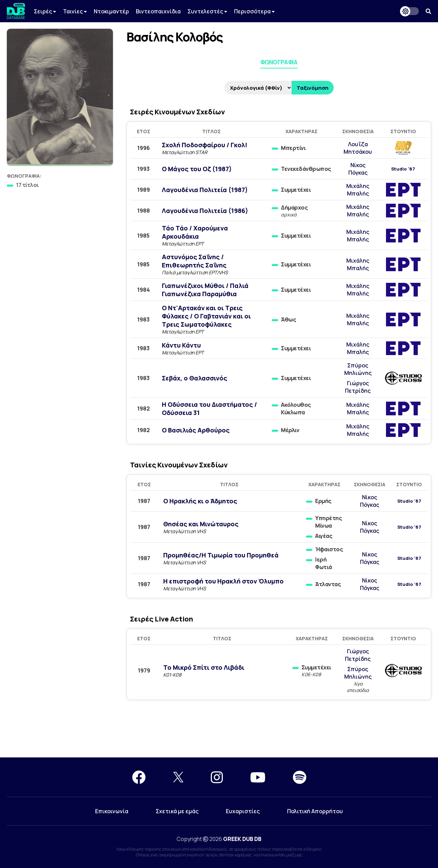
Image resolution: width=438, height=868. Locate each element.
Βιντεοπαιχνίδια (158, 11)
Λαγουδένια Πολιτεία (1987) (205, 190)
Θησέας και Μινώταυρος (201, 524)
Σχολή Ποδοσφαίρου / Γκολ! (205, 145)
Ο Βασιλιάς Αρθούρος (196, 430)
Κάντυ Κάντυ (181, 345)
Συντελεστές (207, 11)
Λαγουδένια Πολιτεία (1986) (205, 211)
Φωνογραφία (279, 62)
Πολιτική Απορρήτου (315, 811)
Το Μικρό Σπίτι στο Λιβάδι (204, 667)
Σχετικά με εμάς (177, 811)
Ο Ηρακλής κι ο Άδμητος (200, 501)
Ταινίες (75, 11)
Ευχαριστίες (243, 811)
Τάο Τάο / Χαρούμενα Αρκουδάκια (195, 232)
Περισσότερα (254, 11)
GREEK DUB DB (242, 839)
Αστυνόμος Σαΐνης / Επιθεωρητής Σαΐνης (194, 261)
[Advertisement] (219, 733)
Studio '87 (403, 169)
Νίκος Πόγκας (358, 169)
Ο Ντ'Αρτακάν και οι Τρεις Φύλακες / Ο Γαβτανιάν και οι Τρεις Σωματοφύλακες (206, 316)
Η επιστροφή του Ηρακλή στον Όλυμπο (223, 581)
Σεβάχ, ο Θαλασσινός (195, 378)
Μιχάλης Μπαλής (358, 190)
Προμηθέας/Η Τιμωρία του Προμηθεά (221, 555)
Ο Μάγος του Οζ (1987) (197, 169)
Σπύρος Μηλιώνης (358, 369)
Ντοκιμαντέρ (111, 11)
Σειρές (45, 11)
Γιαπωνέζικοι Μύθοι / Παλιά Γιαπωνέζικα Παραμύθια (205, 290)
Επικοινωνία (112, 811)
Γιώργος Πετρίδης (358, 387)
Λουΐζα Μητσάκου (358, 148)
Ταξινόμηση (313, 88)
